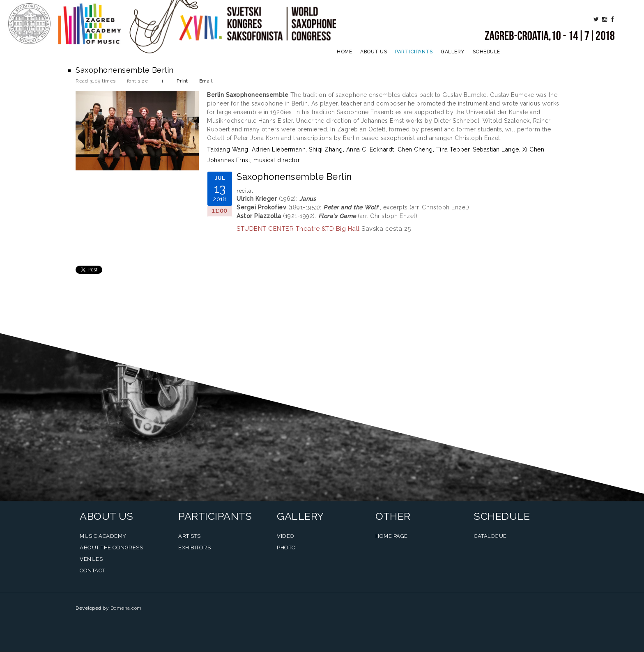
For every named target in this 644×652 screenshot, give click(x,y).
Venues (91, 559)
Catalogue (490, 536)
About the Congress (111, 548)
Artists (190, 536)
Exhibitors (194, 548)
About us (374, 52)
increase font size (162, 80)
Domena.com (126, 608)
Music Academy (103, 536)
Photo (286, 548)
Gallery (453, 52)
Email (206, 81)
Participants (414, 52)
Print (182, 81)
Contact (92, 570)
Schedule (486, 52)
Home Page (392, 536)
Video (286, 536)
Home (344, 52)
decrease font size (155, 80)
